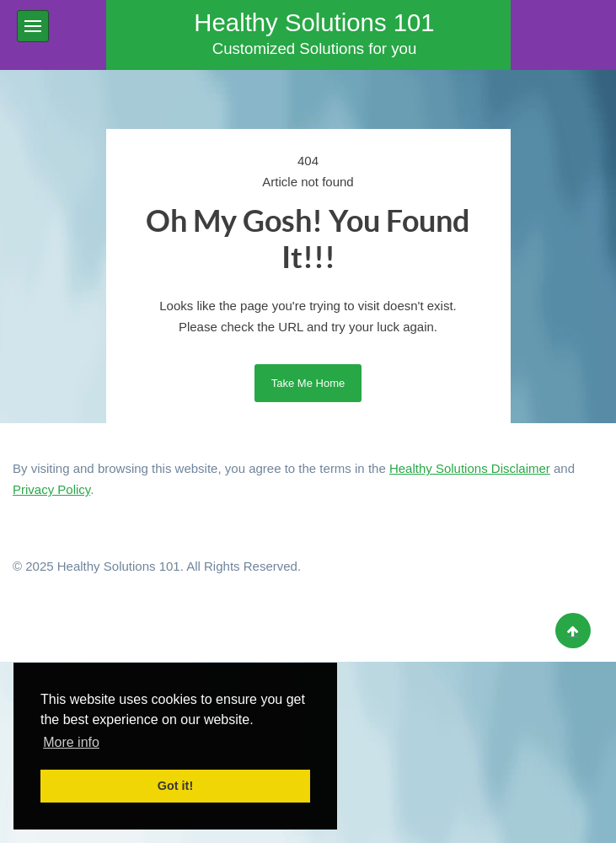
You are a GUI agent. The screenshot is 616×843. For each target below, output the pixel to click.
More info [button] (71, 742)
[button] (33, 26)
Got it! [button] (175, 786)
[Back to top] (573, 631)
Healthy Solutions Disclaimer (470, 468)
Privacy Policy (51, 489)
